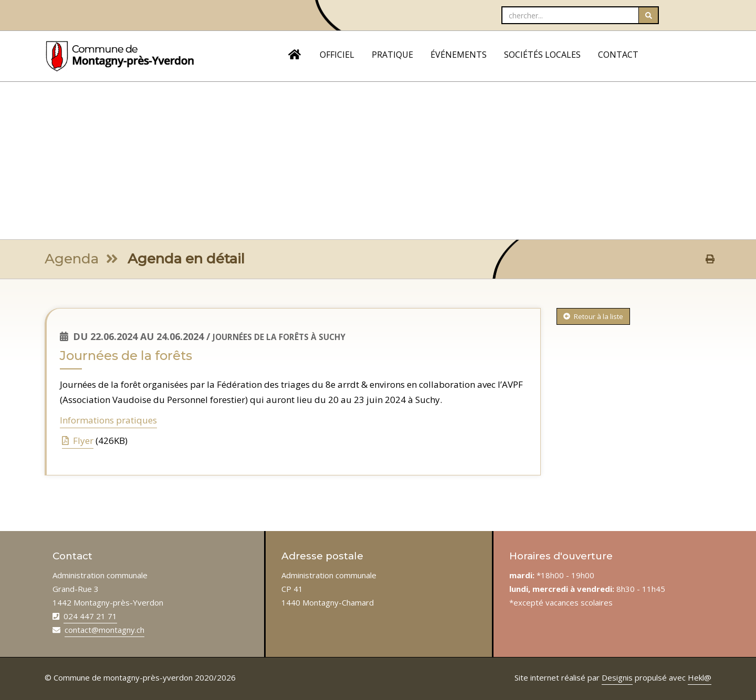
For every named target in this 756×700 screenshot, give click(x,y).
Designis (617, 677)
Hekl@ (700, 677)
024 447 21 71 (90, 616)
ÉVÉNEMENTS (459, 55)
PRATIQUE (392, 55)
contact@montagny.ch (104, 630)
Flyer (78, 441)
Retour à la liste (593, 316)
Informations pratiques (108, 420)
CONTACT (618, 55)
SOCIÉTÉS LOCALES (542, 55)
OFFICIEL (337, 55)
